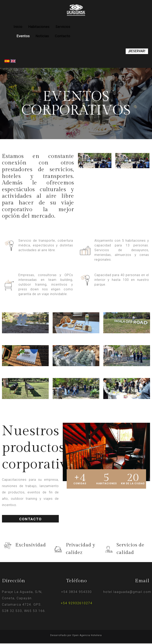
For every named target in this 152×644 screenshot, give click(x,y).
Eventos (23, 36)
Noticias (42, 36)
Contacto (63, 36)
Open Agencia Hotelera (87, 636)
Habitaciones (39, 27)
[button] (136, 51)
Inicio (18, 27)
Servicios (63, 27)
